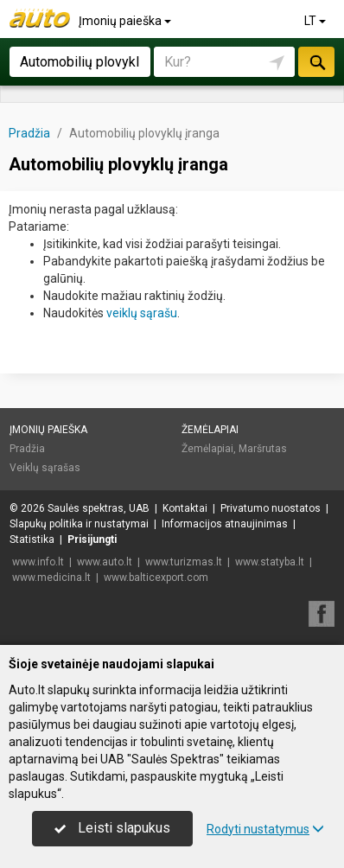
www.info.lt (38, 562)
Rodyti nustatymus (265, 829)
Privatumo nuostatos (271, 508)
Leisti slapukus (112, 828)
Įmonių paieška (126, 21)
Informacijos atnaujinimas (225, 524)
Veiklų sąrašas (45, 468)
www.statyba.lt (270, 562)
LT (316, 21)
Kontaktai (185, 508)
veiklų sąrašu (142, 313)
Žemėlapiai (210, 430)
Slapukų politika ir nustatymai (79, 524)
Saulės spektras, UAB (99, 508)
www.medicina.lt (51, 578)
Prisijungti (92, 539)
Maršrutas (263, 449)
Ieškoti (316, 62)
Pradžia (27, 449)
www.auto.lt (105, 562)
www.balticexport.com (156, 578)
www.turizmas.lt (184, 562)
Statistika (32, 539)
